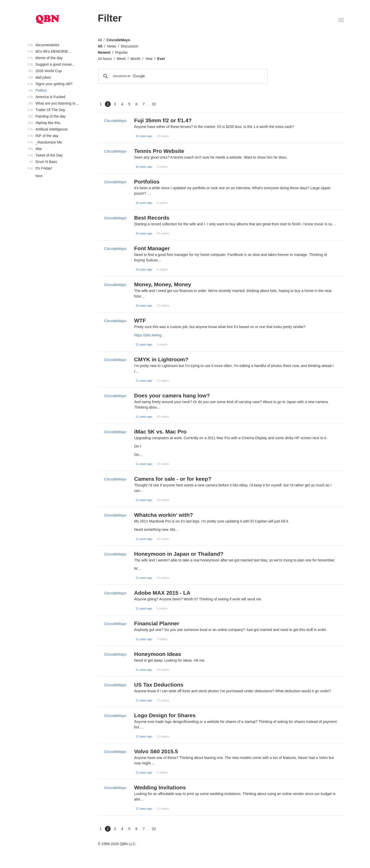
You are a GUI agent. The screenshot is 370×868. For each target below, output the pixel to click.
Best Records (152, 218)
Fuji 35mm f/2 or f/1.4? (163, 120)
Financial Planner (157, 623)
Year (149, 59)
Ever (161, 59)
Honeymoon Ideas (158, 654)
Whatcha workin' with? (164, 515)
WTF (140, 320)
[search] (182, 76)
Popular (121, 52)
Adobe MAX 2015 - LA (162, 593)
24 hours (105, 59)
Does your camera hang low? (172, 395)
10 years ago (144, 136)
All (100, 40)
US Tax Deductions (159, 685)
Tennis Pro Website (159, 151)
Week (121, 59)
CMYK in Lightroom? (161, 359)
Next (39, 176)
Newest (104, 52)
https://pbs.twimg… (150, 335)
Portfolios (147, 182)
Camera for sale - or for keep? (173, 479)
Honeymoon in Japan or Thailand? (179, 554)
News (112, 46)
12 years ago (144, 809)
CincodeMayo (118, 40)
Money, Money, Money (163, 284)
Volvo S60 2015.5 (156, 751)
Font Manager (152, 248)
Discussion (130, 46)
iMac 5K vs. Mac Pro (160, 432)
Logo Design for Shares (165, 715)
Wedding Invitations (160, 787)
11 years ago (144, 344)
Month (135, 59)
